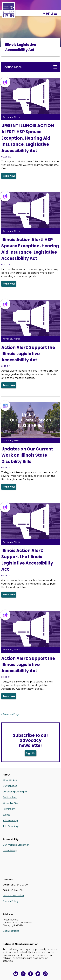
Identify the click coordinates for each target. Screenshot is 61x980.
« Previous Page (10, 714)
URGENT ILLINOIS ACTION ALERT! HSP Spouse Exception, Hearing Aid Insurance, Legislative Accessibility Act (28, 138)
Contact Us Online (13, 895)
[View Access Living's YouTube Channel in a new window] (16, 974)
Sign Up (31, 753)
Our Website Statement (17, 845)
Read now (9, 176)
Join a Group (10, 820)
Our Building (10, 851)
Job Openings (11, 826)
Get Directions (11, 931)
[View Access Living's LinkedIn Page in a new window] (23, 974)
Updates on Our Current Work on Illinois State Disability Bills (27, 455)
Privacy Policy (10, 901)
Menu (50, 13)
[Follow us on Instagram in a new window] (45, 974)
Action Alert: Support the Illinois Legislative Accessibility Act (28, 354)
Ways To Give (11, 803)
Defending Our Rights (15, 792)
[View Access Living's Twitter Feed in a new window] (38, 974)
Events (6, 815)
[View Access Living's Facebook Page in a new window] (31, 974)
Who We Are (10, 780)
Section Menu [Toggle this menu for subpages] (30, 67)
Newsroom (9, 809)
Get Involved (10, 797)
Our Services (10, 786)
